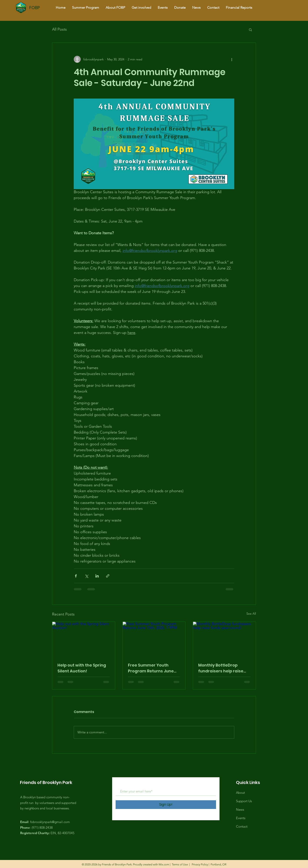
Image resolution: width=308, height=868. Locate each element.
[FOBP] (44, 7)
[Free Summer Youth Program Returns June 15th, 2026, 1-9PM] (154, 639)
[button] (250, 30)
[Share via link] (108, 576)
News (240, 809)
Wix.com (164, 864)
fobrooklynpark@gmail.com (50, 822)
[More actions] (232, 59)
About (240, 793)
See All (251, 614)
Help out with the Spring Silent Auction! (82, 668)
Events (241, 818)
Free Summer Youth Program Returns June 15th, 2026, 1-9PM (151, 668)
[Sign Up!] (166, 805)
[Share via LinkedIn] (97, 576)
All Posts (59, 29)
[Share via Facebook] (76, 576)
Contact (242, 826)
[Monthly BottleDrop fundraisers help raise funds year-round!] (224, 639)
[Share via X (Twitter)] (86, 576)
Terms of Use (180, 864)
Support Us (244, 801)
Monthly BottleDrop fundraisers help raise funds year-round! (221, 668)
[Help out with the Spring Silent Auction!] (84, 639)
